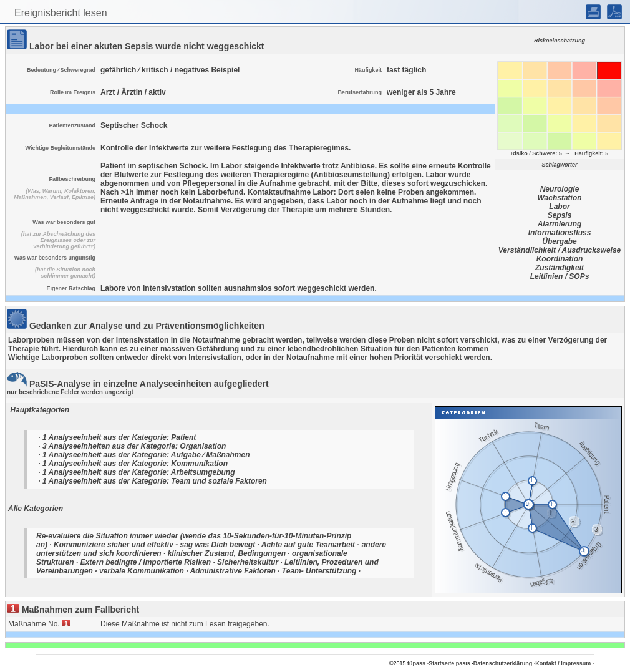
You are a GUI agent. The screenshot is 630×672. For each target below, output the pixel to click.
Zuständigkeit (560, 268)
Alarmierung (560, 224)
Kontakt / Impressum (563, 663)
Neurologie (560, 189)
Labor (559, 207)
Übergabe (559, 241)
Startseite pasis (449, 663)
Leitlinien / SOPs (560, 276)
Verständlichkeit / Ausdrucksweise (560, 250)
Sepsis (560, 215)
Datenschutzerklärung (503, 663)
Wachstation (559, 198)
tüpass (416, 663)
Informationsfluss (560, 233)
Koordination (560, 259)
